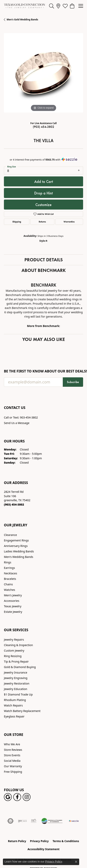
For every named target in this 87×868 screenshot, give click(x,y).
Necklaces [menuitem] (10, 573)
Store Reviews (13, 750)
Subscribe (73, 382)
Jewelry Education (16, 689)
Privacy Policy (39, 841)
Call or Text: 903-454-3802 (21, 417)
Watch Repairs (13, 705)
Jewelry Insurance (16, 672)
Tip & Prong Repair (16, 661)
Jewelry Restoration (17, 683)
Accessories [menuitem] (12, 601)
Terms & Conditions (66, 841)
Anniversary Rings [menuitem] (16, 546)
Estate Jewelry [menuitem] (13, 612)
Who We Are (12, 744)
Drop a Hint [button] (43, 193)
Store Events (12, 755)
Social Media (12, 761)
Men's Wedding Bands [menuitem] (19, 557)
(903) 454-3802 (43, 127)
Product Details (44, 260)
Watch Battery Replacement (22, 711)
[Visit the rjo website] (34, 821)
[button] (52, 6)
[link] (58, 6)
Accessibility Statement (44, 849)
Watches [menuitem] (9, 590)
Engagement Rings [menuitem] (16, 540)
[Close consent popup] (76, 862)
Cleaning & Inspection (18, 645)
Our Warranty (13, 766)
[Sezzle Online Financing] (74, 821)
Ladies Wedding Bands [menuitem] (19, 551)
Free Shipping (13, 772)
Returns (42, 222)
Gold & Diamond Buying (20, 667)
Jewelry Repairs (14, 640)
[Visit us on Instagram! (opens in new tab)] (27, 797)
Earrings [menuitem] (9, 568)
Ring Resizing (13, 656)
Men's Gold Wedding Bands (22, 20)
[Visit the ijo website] (22, 821)
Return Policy (17, 841)
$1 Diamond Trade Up (18, 694)
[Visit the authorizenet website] (10, 821)
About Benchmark (44, 270)
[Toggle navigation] (81, 6)
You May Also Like (44, 339)
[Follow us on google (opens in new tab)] (8, 797)
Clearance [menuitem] (10, 535)
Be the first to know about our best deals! (43, 371)
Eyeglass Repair (14, 716)
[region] (43, 73)
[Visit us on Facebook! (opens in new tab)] (17, 797)
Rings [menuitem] (8, 562)
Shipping (17, 222)
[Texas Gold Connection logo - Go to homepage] (25, 6)
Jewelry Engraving (16, 678)
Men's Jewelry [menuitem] (13, 595)
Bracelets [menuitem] (10, 579)
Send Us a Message (17, 423)
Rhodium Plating (15, 700)
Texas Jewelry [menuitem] (13, 606)
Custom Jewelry (14, 651)
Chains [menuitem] (8, 584)
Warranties (69, 222)
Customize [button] (43, 205)
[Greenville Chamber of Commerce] (52, 821)
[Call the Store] (14, 504)
